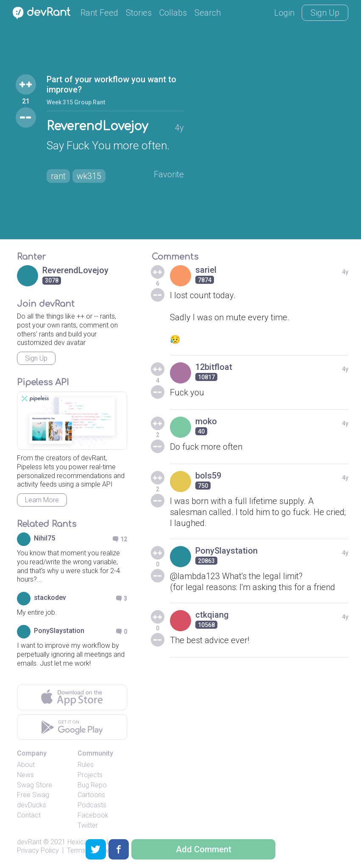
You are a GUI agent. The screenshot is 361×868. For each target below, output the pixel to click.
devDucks (32, 805)
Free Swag (33, 795)
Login (284, 13)
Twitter (88, 825)
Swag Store (35, 785)
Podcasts (92, 805)
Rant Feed (99, 13)
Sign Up (325, 13)
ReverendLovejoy (97, 126)
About (26, 765)
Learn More (42, 500)
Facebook (93, 815)
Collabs (173, 13)
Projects (90, 775)
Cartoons (91, 795)
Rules (86, 765)
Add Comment (204, 849)
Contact (29, 815)
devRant (29, 842)
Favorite (169, 174)
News (25, 775)
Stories (139, 13)
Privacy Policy (38, 850)
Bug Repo (92, 785)
